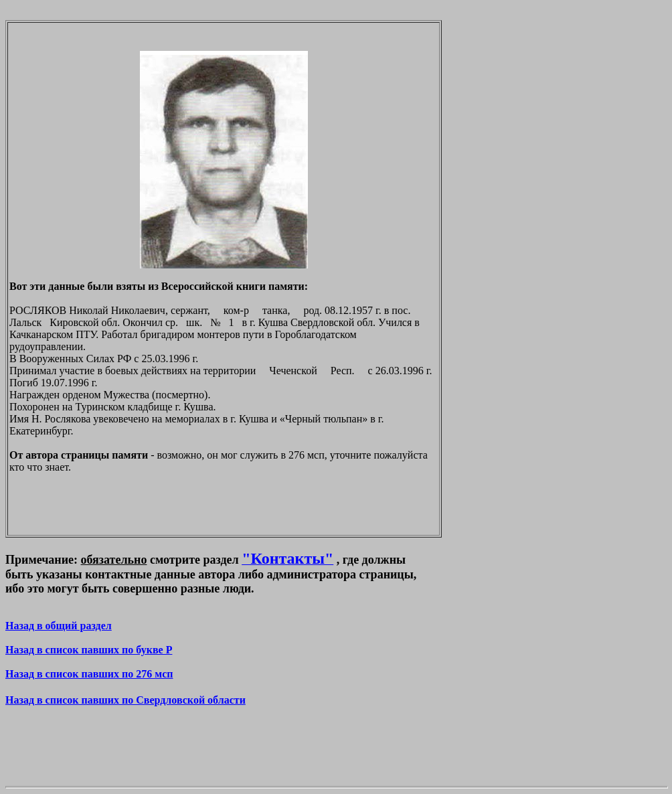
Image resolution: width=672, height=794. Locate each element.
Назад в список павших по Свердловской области (125, 700)
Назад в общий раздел (59, 626)
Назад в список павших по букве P (89, 650)
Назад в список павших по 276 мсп (89, 674)
